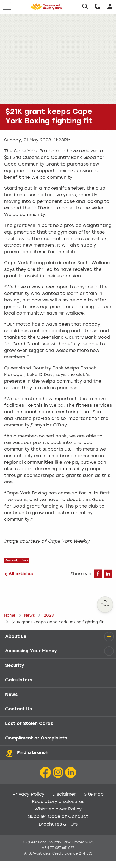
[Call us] (97, 7)
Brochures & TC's (58, 824)
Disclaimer (64, 795)
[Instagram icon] (58, 772)
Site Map (94, 795)
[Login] (110, 7)
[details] (109, 637)
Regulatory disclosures (58, 802)
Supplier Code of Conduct (58, 817)
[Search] (85, 7)
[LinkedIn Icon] (71, 772)
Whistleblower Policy (58, 809)
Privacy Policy (28, 795)
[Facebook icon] (45, 772)
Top (105, 603)
